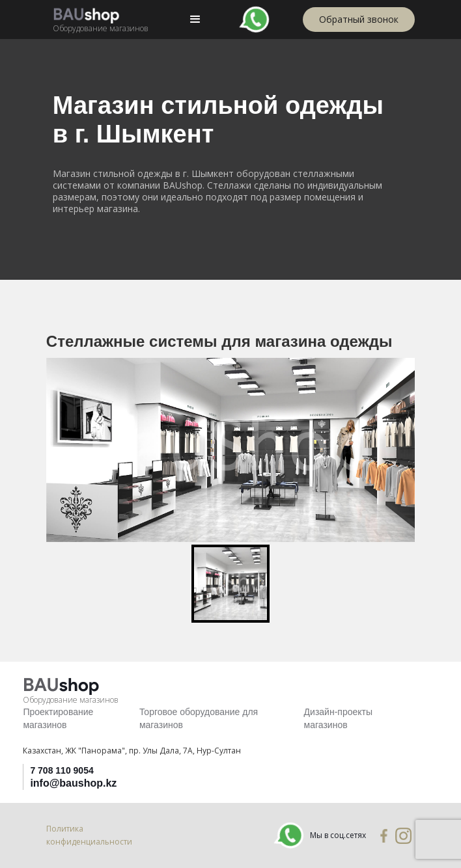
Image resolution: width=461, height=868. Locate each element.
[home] (97, 19)
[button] (195, 20)
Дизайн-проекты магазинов (338, 718)
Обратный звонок (359, 19)
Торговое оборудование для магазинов (199, 718)
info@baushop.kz (73, 783)
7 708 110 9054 (62, 770)
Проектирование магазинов (58, 718)
